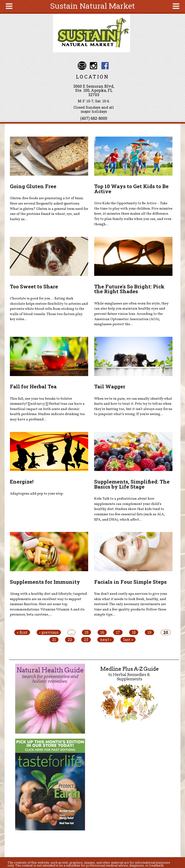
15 (86, 632)
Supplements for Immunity (45, 582)
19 (149, 632)
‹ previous (49, 632)
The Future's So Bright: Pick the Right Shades (129, 289)
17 (118, 632)
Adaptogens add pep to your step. (37, 494)
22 (70, 640)
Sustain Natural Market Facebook (105, 66)
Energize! (22, 482)
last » (128, 640)
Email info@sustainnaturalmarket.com (82, 66)
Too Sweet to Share (34, 286)
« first (22, 632)
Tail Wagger (110, 386)
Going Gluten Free (33, 186)
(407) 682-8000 (94, 118)
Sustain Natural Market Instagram (94, 66)
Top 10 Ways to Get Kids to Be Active (131, 189)
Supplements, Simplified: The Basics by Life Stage (132, 484)
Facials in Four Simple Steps (130, 582)
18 (134, 632)
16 (102, 632)
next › (106, 640)
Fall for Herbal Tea (33, 386)
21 (54, 640)
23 (86, 640)
